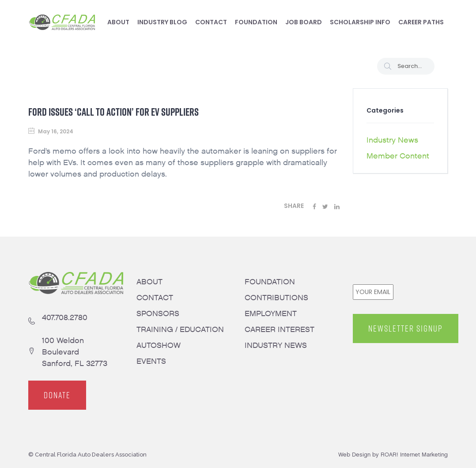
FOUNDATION (270, 282)
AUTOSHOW (159, 345)
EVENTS (151, 361)
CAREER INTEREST (280, 330)
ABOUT (149, 282)
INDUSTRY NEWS (276, 345)
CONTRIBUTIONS (276, 298)
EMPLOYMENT (271, 314)
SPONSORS (158, 314)
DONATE (57, 395)
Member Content (398, 156)
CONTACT (155, 298)
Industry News (392, 140)
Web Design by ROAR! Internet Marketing (393, 455)
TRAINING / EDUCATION (180, 330)
